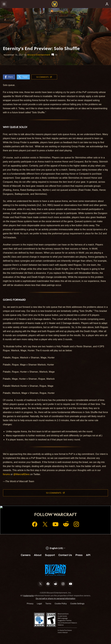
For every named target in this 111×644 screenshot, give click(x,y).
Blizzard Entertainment (39, 55)
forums (6, 474)
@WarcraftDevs (21, 474)
